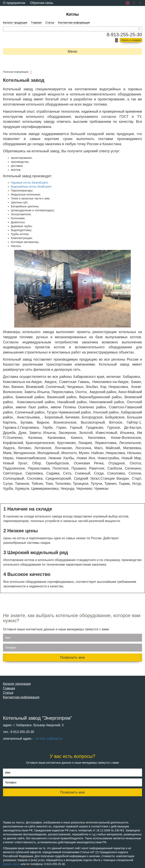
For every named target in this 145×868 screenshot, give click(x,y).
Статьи (50, 23)
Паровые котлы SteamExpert (29, 183)
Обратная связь (42, 3)
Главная (36, 23)
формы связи (12, 864)
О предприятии (14, 3)
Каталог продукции (15, 23)
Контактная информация (74, 23)
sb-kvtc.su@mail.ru (48, 739)
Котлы (72, 14)
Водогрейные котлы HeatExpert (31, 187)
